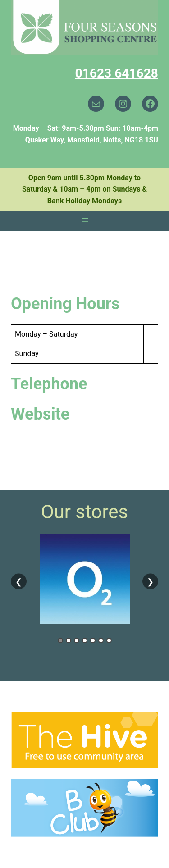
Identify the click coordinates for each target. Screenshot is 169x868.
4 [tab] (85, 640)
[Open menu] (85, 221)
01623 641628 (117, 73)
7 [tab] (109, 640)
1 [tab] (60, 640)
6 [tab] (101, 640)
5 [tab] (93, 640)
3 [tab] (77, 640)
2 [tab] (69, 640)
